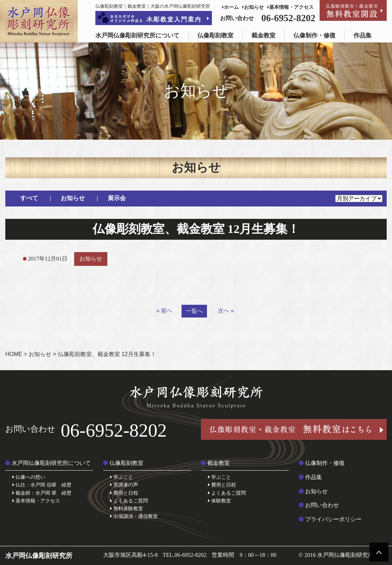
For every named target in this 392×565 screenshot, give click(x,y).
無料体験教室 (127, 508)
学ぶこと (122, 477)
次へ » (226, 311)
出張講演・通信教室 (134, 516)
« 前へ (164, 311)
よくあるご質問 (129, 501)
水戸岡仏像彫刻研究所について (137, 36)
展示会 (117, 198)
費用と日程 (124, 493)
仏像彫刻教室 (215, 36)
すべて (29, 198)
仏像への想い (29, 477)
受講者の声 (124, 485)
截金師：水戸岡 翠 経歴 (42, 493)
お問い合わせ (319, 505)
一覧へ (194, 311)
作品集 (363, 36)
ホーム (230, 7)
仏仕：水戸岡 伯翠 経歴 (42, 485)
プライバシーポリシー (330, 519)
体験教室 (219, 501)
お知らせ (253, 7)
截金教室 (263, 36)
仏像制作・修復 (314, 36)
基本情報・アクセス (290, 7)
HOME (14, 354)
